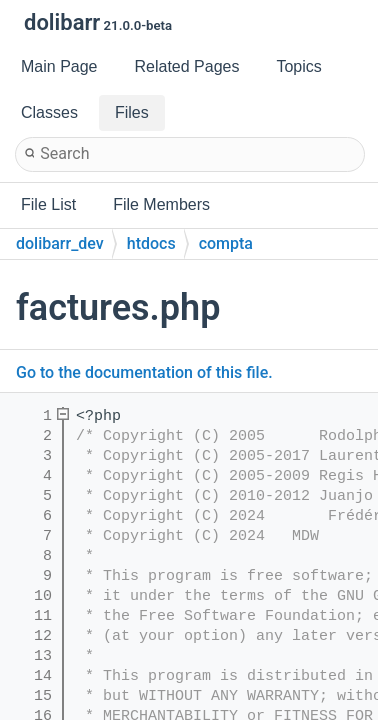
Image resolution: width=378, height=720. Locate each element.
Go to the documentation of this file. (144, 372)
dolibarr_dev (60, 243)
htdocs (151, 243)
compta (226, 243)
